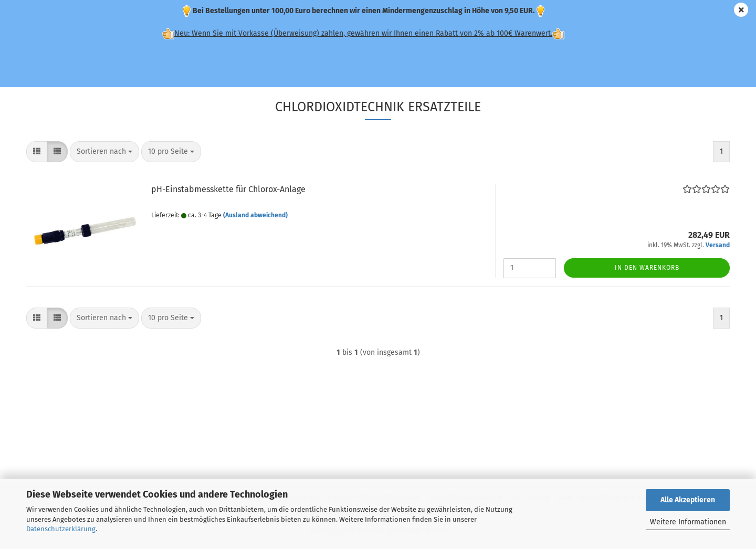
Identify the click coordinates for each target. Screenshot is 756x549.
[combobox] (104, 152)
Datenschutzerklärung (61, 529)
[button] (37, 152)
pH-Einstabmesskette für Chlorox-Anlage (228, 189)
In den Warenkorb (647, 268)
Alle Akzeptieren (688, 500)
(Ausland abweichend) (255, 215)
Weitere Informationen (688, 522)
